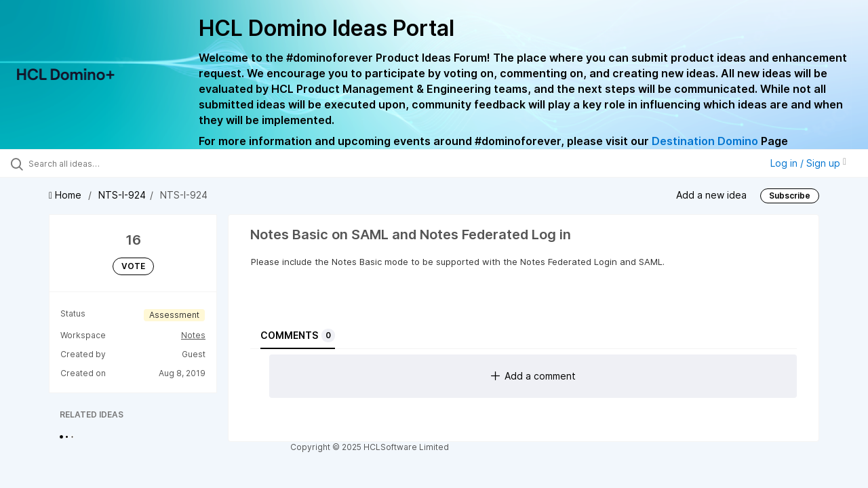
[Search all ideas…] (104, 163)
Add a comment (533, 376)
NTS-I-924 (122, 195)
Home (66, 195)
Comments (298, 335)
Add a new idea (711, 195)
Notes (193, 335)
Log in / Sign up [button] (808, 163)
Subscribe (790, 196)
